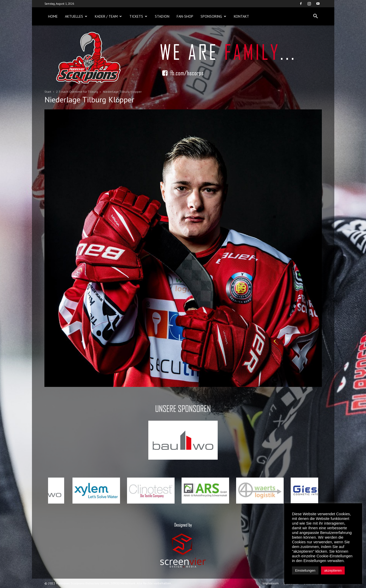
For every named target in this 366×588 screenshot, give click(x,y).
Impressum (271, 583)
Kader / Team (108, 16)
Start (48, 92)
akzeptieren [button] (333, 570)
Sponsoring (213, 16)
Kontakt (241, 16)
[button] (316, 16)
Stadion (162, 16)
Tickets (138, 16)
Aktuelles (76, 16)
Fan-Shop (185, 16)
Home (53, 16)
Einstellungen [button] (305, 570)
